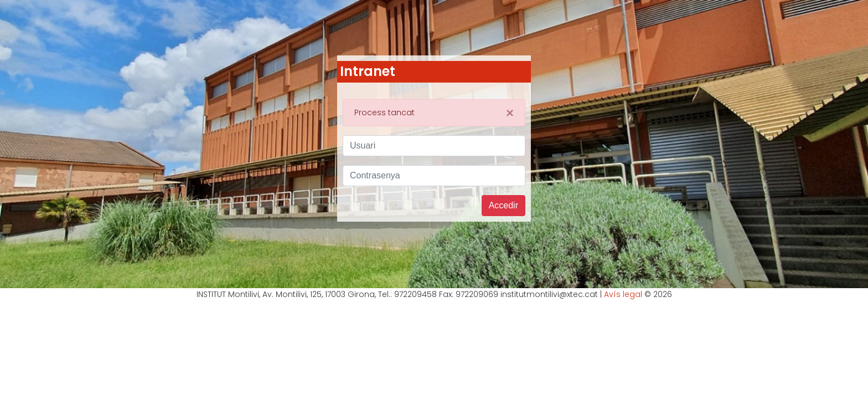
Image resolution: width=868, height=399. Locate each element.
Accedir (503, 205)
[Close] (510, 113)
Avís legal (623, 294)
